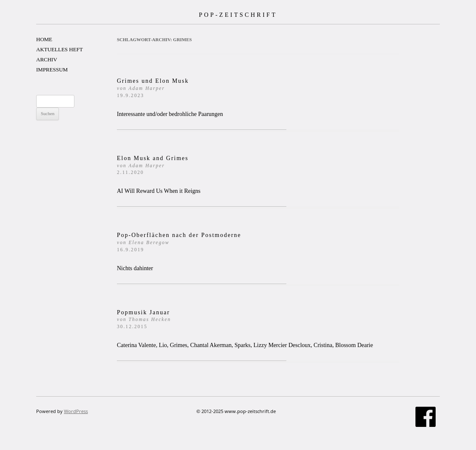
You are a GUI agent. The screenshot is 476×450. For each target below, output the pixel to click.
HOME (44, 39)
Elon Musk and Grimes (153, 165)
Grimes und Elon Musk (153, 88)
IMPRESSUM (52, 70)
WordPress (76, 411)
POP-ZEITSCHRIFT (238, 15)
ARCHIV (47, 59)
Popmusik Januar (144, 320)
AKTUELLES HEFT (59, 49)
